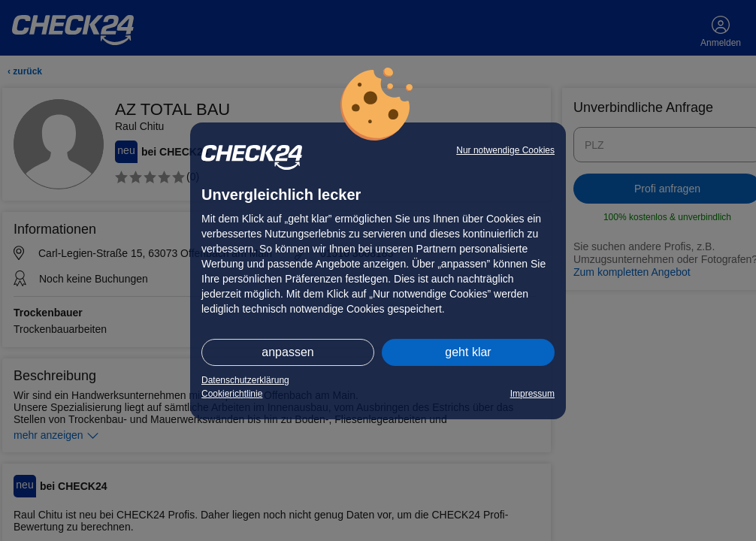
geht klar (468, 352)
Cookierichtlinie (232, 394)
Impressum (532, 394)
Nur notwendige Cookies (505, 150)
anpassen (287, 352)
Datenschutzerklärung (245, 380)
